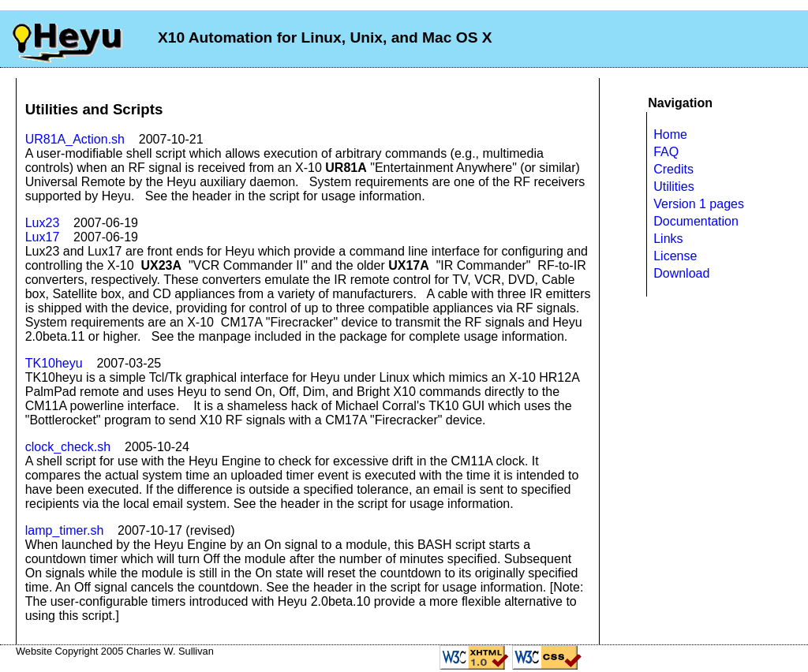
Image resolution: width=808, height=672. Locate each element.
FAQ (666, 152)
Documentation (696, 221)
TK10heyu (54, 363)
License (675, 256)
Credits (673, 169)
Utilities (674, 187)
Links (668, 239)
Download (681, 273)
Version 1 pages (699, 204)
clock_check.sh (68, 447)
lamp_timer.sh (65, 530)
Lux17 (43, 237)
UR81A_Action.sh (75, 139)
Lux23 (43, 223)
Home (670, 134)
